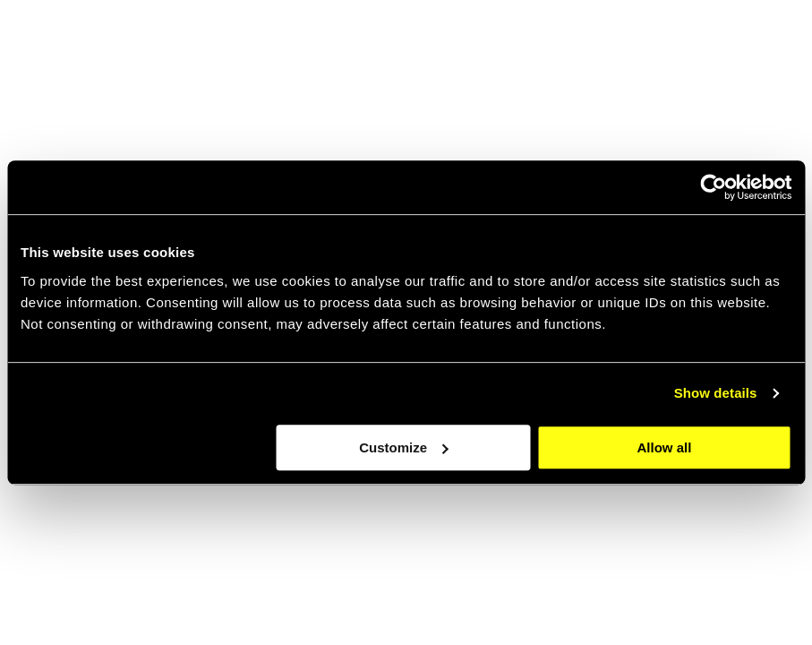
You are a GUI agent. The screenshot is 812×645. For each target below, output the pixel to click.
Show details (716, 393)
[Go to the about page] (590, 513)
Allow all (665, 447)
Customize (404, 447)
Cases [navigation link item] (663, 45)
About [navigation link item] (521, 45)
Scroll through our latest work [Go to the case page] (161, 593)
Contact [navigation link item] (744, 45)
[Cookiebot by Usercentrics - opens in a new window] (713, 187)
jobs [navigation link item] (592, 45)
